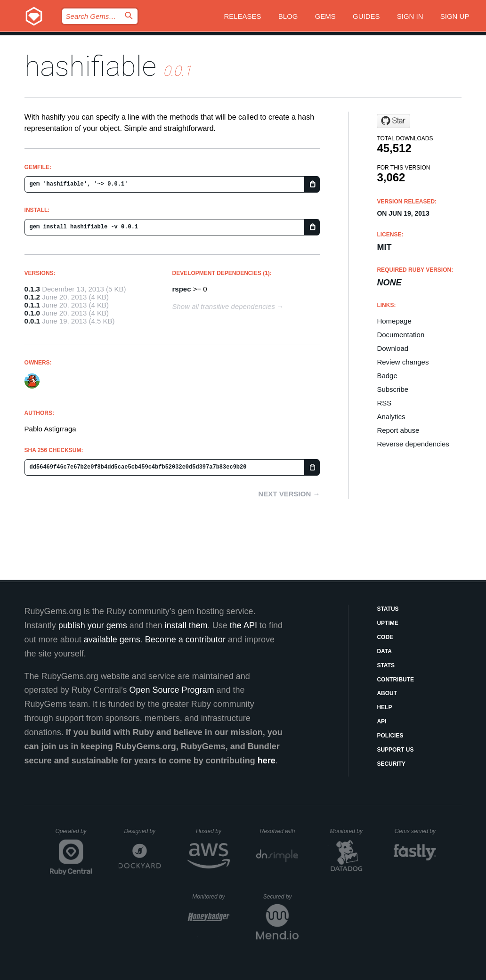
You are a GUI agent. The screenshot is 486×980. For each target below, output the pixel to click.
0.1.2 (32, 297)
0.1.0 (32, 313)
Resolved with (279, 831)
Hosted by (213, 831)
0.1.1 (32, 305)
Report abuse (398, 430)
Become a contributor (185, 640)
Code (385, 637)
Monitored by (349, 831)
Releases (242, 16)
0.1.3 (32, 289)
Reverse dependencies (413, 444)
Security (391, 764)
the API (243, 625)
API (381, 721)
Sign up (455, 16)
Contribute (395, 680)
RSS (384, 403)
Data (384, 651)
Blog (288, 16)
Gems (325, 16)
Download (393, 348)
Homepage (394, 321)
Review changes (403, 362)
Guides (366, 16)
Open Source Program (171, 690)
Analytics (391, 417)
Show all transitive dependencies (223, 306)
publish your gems (93, 625)
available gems (112, 640)
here (267, 761)
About (387, 693)
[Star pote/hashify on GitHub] (393, 121)
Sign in (410, 16)
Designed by (142, 831)
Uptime (387, 623)
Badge (387, 376)
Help (384, 707)
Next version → (289, 494)
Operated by (74, 834)
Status (388, 609)
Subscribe (393, 389)
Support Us (395, 750)
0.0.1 (32, 321)
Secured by (281, 897)
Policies (390, 736)
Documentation (401, 335)
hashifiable (90, 66)
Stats (386, 665)
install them (186, 625)
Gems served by (416, 831)
